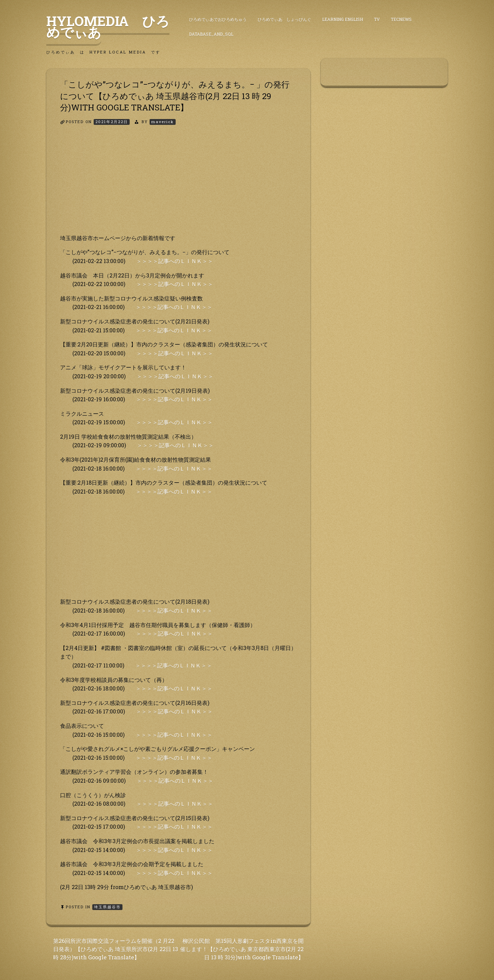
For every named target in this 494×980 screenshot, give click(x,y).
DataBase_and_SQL (211, 34)
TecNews (401, 19)
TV (377, 19)
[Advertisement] (178, 186)
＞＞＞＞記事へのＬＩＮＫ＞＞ (175, 261)
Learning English (343, 19)
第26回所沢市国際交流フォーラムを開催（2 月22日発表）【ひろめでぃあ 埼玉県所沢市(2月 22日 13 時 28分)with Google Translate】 (116, 949)
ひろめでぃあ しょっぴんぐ (284, 19)
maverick (163, 122)
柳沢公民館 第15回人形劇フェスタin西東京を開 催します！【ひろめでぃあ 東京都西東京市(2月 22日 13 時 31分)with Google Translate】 (242, 949)
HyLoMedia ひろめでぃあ (108, 26)
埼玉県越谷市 (107, 907)
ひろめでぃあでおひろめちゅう (218, 19)
